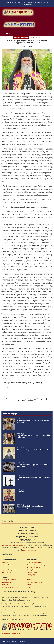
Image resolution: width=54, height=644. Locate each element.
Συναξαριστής (6, 572)
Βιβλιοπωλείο (6, 565)
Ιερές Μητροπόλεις (21, 37)
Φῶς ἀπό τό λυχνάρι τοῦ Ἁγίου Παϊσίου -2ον (33, 450)
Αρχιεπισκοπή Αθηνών (35, 582)
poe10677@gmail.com (30, 550)
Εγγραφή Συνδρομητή (13, 2)
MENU (6, 34)
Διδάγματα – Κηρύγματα (10, 582)
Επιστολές (5, 585)
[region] (19, 25)
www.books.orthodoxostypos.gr (12, 545)
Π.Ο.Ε (23, 2)
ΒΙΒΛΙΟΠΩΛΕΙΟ (27, 4)
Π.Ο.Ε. (4, 567)
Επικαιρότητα (32, 575)
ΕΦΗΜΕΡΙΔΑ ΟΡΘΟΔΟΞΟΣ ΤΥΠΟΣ (37, 2)
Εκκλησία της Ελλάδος (35, 562)
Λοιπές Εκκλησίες (33, 570)
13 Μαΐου (20, 491)
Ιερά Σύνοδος (32, 585)
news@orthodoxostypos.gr (11, 633)
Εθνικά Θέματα (32, 572)
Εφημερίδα (5, 562)
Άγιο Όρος (31, 580)
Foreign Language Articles (10, 587)
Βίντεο (29, 587)
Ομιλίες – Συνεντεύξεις (9, 580)
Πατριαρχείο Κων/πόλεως (36, 565)
